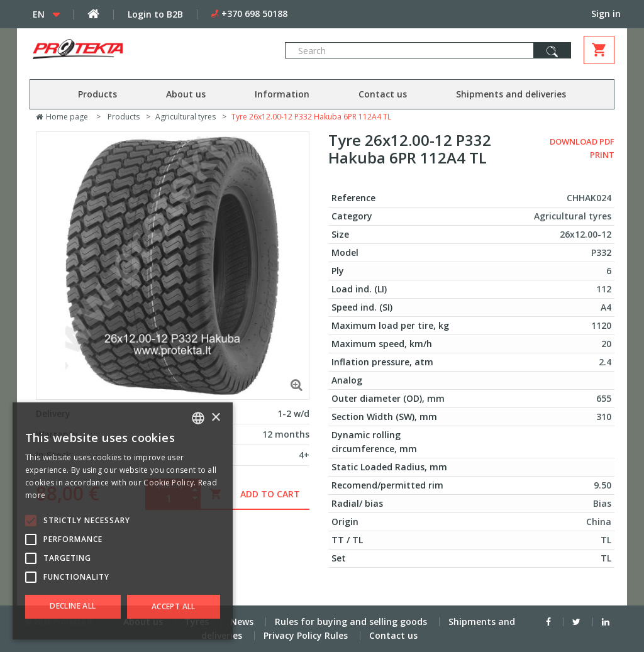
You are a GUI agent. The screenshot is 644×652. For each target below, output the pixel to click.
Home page (62, 117)
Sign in (606, 14)
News (242, 622)
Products (97, 94)
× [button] (215, 418)
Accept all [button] (174, 606)
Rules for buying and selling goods (351, 622)
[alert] (123, 521)
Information (282, 94)
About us (186, 94)
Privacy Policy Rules (306, 635)
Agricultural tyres (186, 117)
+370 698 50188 (254, 14)
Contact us (383, 94)
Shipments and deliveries (511, 94)
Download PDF (582, 141)
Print (602, 155)
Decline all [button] (73, 606)
